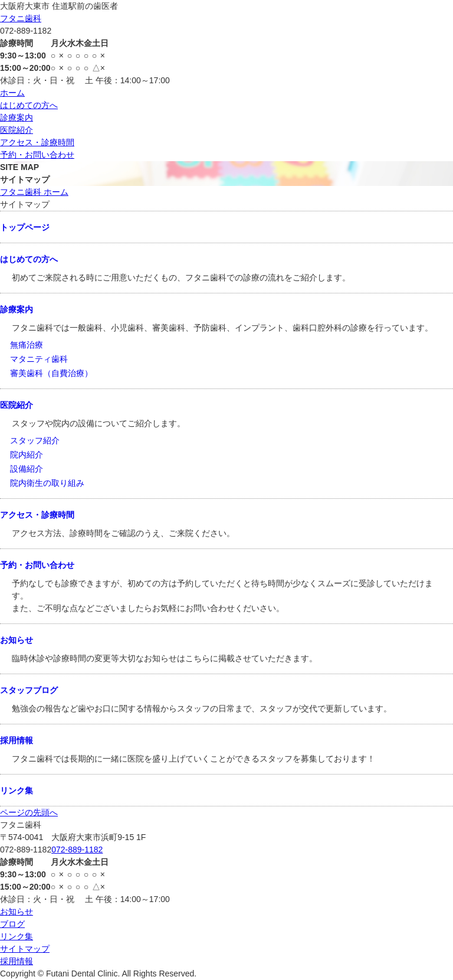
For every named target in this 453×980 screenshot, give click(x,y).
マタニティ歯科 (39, 359)
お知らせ (17, 640)
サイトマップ (25, 949)
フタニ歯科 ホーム (34, 192)
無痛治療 (27, 345)
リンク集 (17, 790)
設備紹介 (27, 469)
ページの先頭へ (29, 812)
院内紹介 (27, 455)
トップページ (25, 227)
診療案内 (17, 117)
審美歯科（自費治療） (51, 373)
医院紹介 (17, 130)
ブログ (12, 924)
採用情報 (17, 740)
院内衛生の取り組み (47, 483)
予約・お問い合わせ (37, 155)
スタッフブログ (29, 690)
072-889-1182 (77, 850)
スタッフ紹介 (35, 440)
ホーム (12, 93)
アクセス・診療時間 (37, 142)
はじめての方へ (29, 105)
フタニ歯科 (21, 18)
